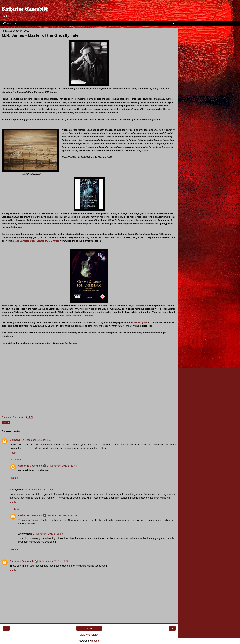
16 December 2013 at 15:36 (62, 515)
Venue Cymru (141, 322)
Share (6, 423)
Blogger (96, 641)
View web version (89, 635)
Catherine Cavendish (25, 10)
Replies (17, 460)
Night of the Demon (139, 305)
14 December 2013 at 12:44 (62, 466)
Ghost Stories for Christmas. (79, 316)
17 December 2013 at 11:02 (53, 561)
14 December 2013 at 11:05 (36, 440)
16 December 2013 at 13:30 (39, 490)
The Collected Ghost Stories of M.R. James (37, 241)
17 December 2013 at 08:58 (48, 534)
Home (89, 628)
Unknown (15, 440)
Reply (13, 453)
